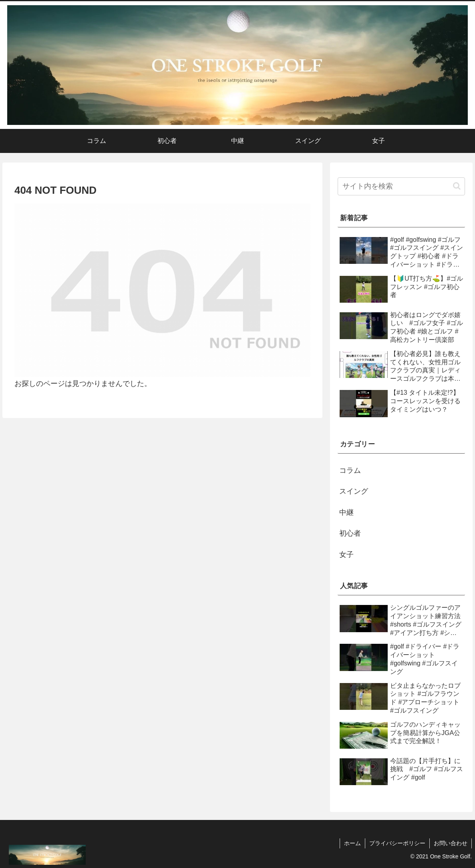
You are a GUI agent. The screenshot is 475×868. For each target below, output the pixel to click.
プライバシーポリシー (397, 843)
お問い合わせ (451, 843)
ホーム (352, 843)
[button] (457, 186)
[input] (401, 186)
